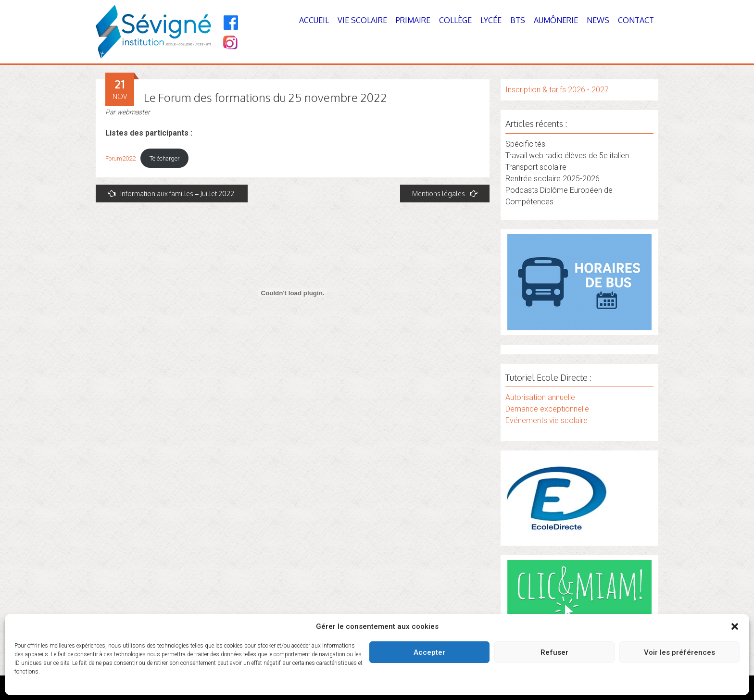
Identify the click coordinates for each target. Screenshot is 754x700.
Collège (455, 20)
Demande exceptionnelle (547, 409)
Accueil (314, 20)
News (598, 20)
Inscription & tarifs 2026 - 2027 (557, 90)
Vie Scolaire (362, 20)
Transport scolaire (536, 167)
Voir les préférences (679, 652)
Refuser (554, 652)
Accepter (429, 652)
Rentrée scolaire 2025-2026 (553, 179)
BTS (518, 20)
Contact (636, 20)
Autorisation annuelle (540, 397)
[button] (735, 626)
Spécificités (525, 144)
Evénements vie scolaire (547, 420)
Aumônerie (556, 20)
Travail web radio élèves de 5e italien (567, 156)
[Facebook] (231, 23)
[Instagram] (230, 44)
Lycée (491, 20)
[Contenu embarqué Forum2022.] (293, 293)
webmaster (133, 112)
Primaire (413, 20)
